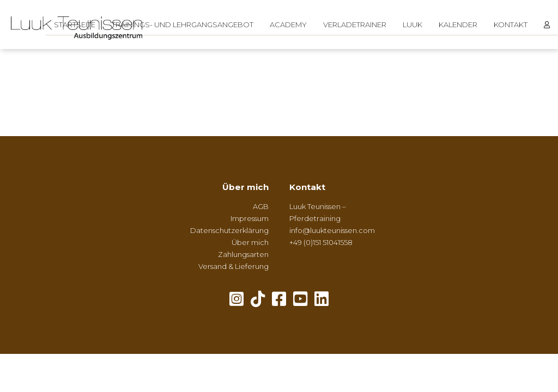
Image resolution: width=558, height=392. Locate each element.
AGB (261, 206)
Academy (288, 24)
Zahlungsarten (243, 254)
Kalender (458, 24)
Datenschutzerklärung (229, 230)
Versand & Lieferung (233, 266)
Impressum (250, 218)
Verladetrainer (355, 24)
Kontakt (511, 24)
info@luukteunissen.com (332, 230)
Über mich (245, 187)
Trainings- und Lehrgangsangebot (183, 24)
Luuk (413, 24)
